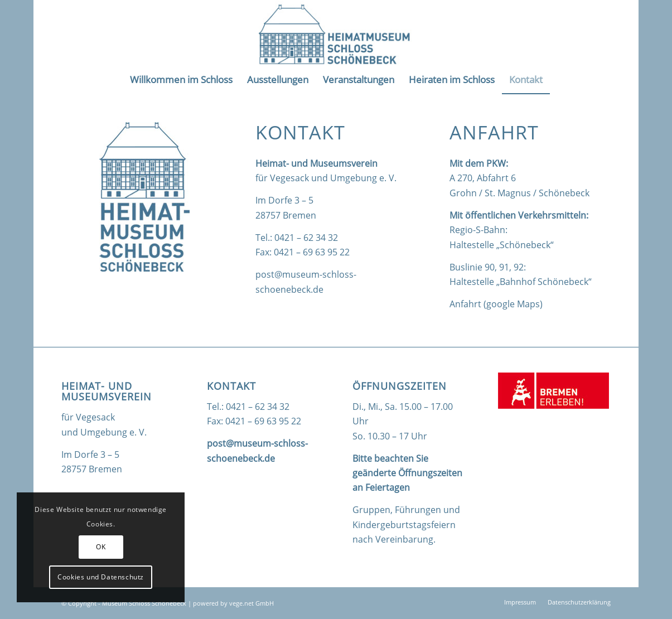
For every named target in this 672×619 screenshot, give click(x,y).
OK (101, 547)
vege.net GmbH (252, 603)
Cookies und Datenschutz (101, 577)
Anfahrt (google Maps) (496, 304)
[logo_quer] (336, 33)
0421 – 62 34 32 (306, 238)
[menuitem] (181, 80)
